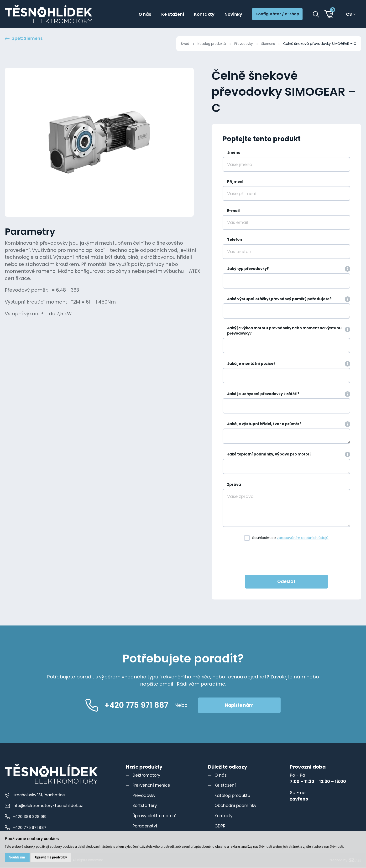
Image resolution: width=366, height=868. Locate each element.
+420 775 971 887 (26, 828)
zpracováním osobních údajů (303, 538)
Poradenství (145, 826)
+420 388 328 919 (26, 817)
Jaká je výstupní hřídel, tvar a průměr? (264, 424)
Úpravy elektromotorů (156, 816)
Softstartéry (145, 806)
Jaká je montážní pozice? (251, 364)
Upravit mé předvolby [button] (52, 857)
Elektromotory (147, 776)
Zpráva (234, 485)
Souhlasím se (290, 538)
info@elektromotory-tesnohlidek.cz (45, 806)
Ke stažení (163, 15)
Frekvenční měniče (152, 786)
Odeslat (286, 582)
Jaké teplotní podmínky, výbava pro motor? (269, 455)
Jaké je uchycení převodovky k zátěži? (263, 394)
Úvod (179, 44)
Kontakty (197, 15)
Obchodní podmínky (236, 806)
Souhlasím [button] (17, 857)
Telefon (235, 240)
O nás (134, 15)
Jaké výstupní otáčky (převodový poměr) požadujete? (279, 299)
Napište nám (251, 705)
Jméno (234, 153)
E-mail (233, 211)
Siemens (267, 44)
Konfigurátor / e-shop (275, 14)
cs (350, 15)
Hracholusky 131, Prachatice (37, 795)
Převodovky (241, 44)
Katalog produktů (207, 44)
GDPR (220, 826)
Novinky (227, 15)
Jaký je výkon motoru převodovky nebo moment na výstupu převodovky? (284, 331)
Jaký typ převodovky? (248, 269)
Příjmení (235, 182)
